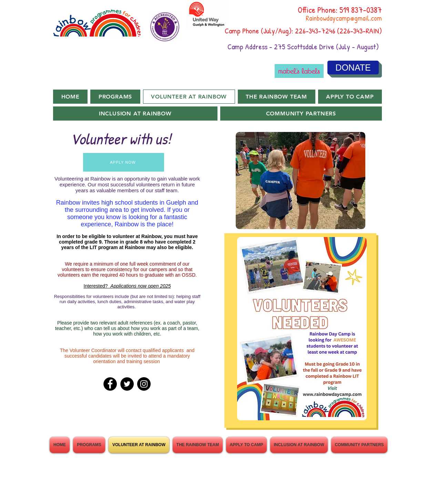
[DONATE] (353, 68)
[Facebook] (110, 384)
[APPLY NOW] (124, 162)
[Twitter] (127, 384)
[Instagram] (144, 384)
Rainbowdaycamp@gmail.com (344, 18)
